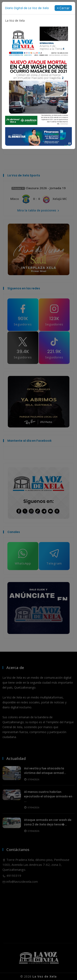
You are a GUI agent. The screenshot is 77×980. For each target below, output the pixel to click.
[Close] (63, 8)
